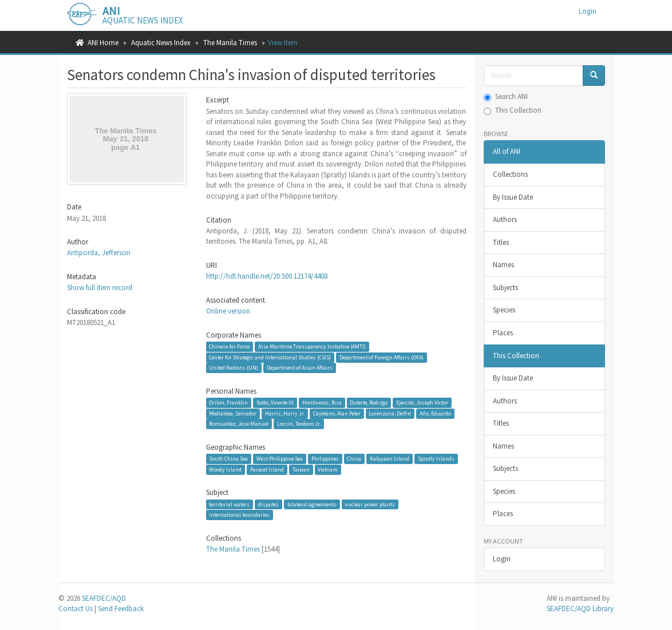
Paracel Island (267, 469)
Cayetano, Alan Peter (337, 413)
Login (502, 559)
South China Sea (228, 459)
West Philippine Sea (280, 459)
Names (503, 265)
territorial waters (229, 504)
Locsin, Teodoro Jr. (299, 424)
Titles (501, 242)
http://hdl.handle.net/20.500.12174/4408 (267, 276)
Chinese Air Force (229, 346)
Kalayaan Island (390, 459)
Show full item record (100, 288)
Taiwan (301, 469)
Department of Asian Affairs (300, 368)
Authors (505, 219)
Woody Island (225, 469)
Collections (510, 174)
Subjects (505, 288)
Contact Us (76, 609)
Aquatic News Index (161, 43)
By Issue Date (513, 197)
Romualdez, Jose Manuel (239, 424)
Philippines (325, 459)
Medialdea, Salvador (233, 413)
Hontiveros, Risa (322, 403)
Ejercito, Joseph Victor (422, 403)
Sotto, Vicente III (275, 403)
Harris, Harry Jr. (285, 413)
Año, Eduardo (435, 413)
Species (504, 310)
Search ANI (506, 96)
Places (503, 333)
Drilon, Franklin (228, 403)
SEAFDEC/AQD (104, 598)
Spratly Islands (436, 459)
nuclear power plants (370, 504)
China (354, 459)
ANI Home (103, 43)
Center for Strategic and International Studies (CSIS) (270, 357)
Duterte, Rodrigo (369, 403)
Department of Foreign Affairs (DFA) (382, 357)
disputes (268, 504)
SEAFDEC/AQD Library (580, 609)
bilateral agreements (312, 504)
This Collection (513, 110)
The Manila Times (230, 43)
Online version (228, 311)
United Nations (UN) (234, 368)
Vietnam (328, 469)
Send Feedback (121, 609)
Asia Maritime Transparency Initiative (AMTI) (312, 346)
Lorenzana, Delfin (390, 413)
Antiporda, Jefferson (99, 253)
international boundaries (239, 515)
